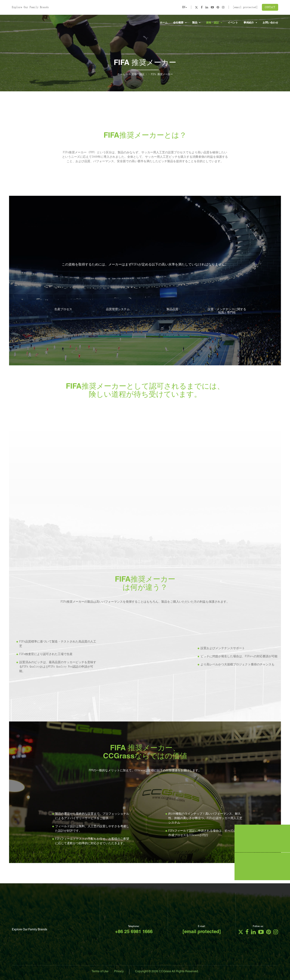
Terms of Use (100, 972)
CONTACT (270, 7)
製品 (196, 23)
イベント (233, 23)
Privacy (119, 972)
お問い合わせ (270, 23)
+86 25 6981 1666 (134, 932)
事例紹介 (250, 23)
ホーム (164, 23)
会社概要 (180, 23)
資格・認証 (214, 23)
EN (185, 7)
